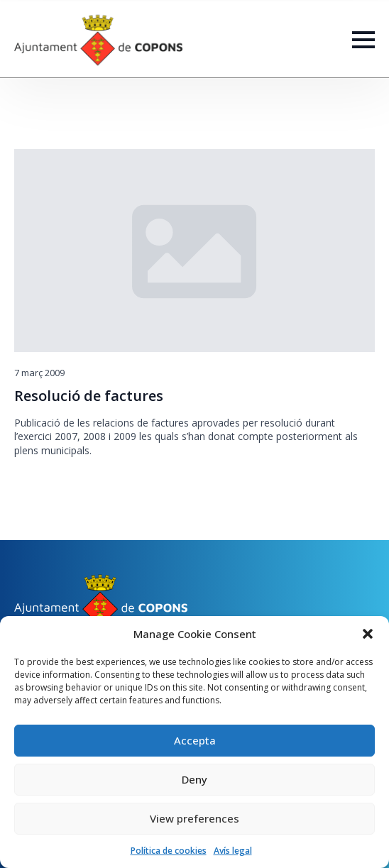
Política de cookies (169, 851)
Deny (194, 779)
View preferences (194, 818)
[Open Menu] (363, 40)
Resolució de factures (89, 396)
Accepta (195, 740)
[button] (368, 634)
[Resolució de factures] (194, 251)
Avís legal (233, 851)
